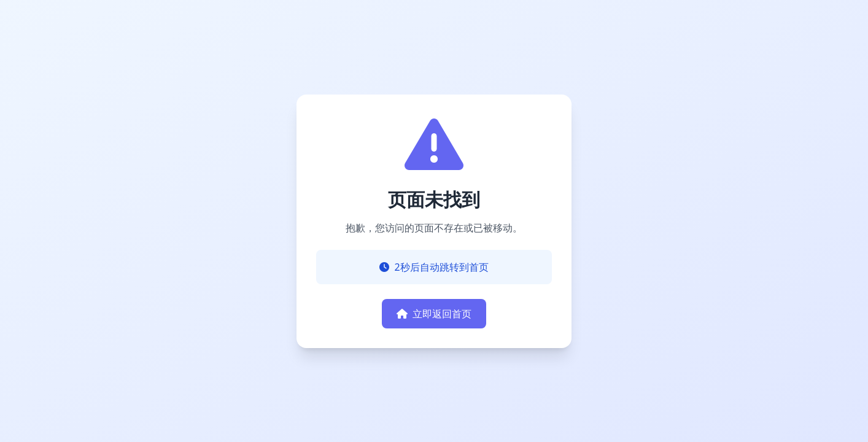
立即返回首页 (434, 314)
